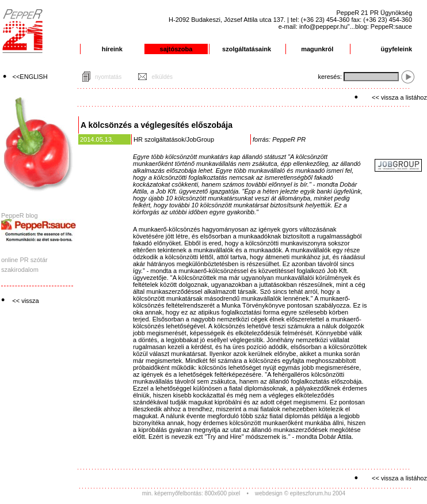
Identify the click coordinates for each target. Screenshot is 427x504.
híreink (112, 49)
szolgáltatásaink (247, 49)
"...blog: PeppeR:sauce (380, 26)
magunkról (317, 49)
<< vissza (25, 301)
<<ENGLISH (30, 77)
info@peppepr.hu (323, 26)
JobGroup (200, 139)
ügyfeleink (396, 49)
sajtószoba (176, 49)
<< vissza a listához (399, 97)
